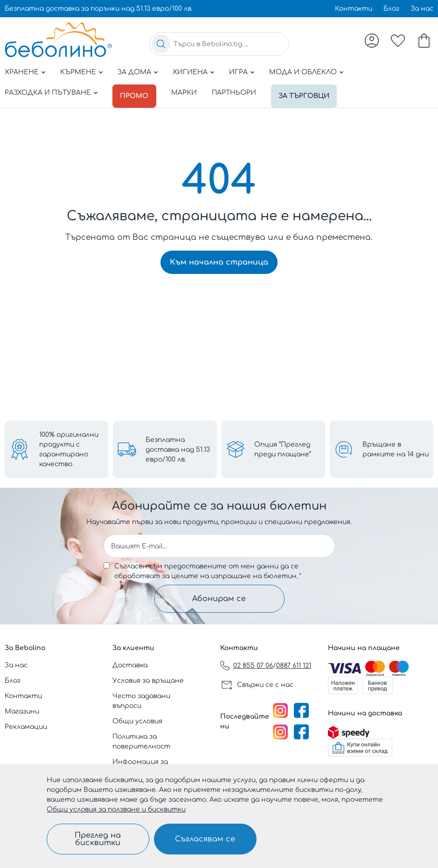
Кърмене (78, 72)
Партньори (237, 93)
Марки (187, 93)
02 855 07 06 (253, 666)
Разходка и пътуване (48, 93)
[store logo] (58, 40)
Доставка (130, 665)
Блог (391, 9)
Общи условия (137, 721)
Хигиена (190, 72)
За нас (422, 9)
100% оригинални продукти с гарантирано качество (69, 449)
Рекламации (26, 727)
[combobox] (219, 44)
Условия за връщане (148, 681)
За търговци (309, 93)
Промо (136, 93)
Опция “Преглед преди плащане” (283, 449)
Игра (238, 72)
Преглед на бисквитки (98, 839)
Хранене (22, 72)
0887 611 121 (294, 666)
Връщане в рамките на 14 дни (396, 449)
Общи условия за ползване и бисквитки (116, 809)
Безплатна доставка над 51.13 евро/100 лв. (178, 450)
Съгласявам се (205, 839)
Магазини (22, 711)
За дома (134, 72)
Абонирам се (219, 599)
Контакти (354, 9)
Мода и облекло (303, 72)
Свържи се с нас (265, 685)
